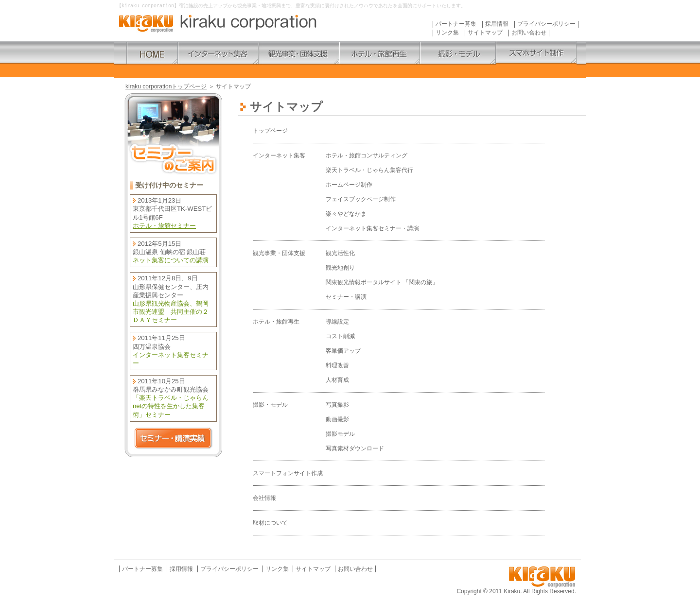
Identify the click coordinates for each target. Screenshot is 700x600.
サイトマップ (485, 33)
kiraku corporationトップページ (166, 87)
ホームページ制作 (349, 185)
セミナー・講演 (346, 297)
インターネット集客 (279, 156)
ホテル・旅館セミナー (164, 226)
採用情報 (497, 25)
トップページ (270, 131)
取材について (270, 523)
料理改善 (337, 366)
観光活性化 (340, 254)
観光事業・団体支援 (279, 254)
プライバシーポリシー (546, 25)
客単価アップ (343, 351)
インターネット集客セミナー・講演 (372, 229)
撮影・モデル (270, 405)
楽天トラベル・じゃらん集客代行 (369, 171)
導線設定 (337, 322)
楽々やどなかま (346, 214)
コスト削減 (340, 337)
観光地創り (340, 268)
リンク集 (447, 33)
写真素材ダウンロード (355, 449)
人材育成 (337, 380)
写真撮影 (337, 405)
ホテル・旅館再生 (276, 322)
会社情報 (264, 498)
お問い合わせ (529, 33)
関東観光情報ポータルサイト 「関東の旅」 (382, 283)
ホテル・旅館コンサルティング (367, 156)
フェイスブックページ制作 (361, 200)
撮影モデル (340, 434)
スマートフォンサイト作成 (288, 474)
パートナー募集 (456, 25)
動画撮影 (337, 420)
